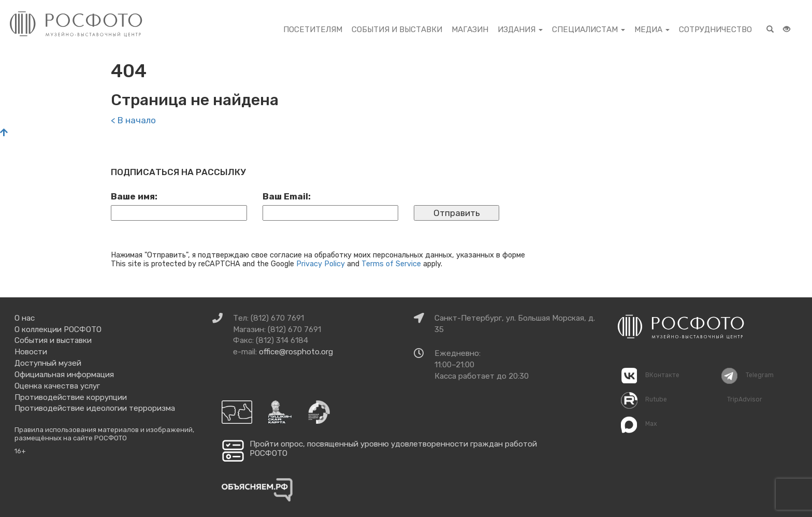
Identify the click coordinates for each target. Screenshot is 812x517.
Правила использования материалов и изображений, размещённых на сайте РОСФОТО (104, 434)
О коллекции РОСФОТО (58, 329)
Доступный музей (48, 363)
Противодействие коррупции (71, 397)
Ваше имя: (134, 196)
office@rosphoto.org (296, 352)
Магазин (470, 30)
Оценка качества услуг (57, 386)
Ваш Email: (287, 196)
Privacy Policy (321, 264)
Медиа (652, 30)
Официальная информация (64, 375)
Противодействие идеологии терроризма (95, 408)
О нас (25, 318)
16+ (20, 451)
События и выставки (397, 30)
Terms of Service (391, 264)
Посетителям (313, 30)
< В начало (133, 120)
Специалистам (589, 30)
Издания (520, 30)
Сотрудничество (715, 30)
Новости (31, 352)
